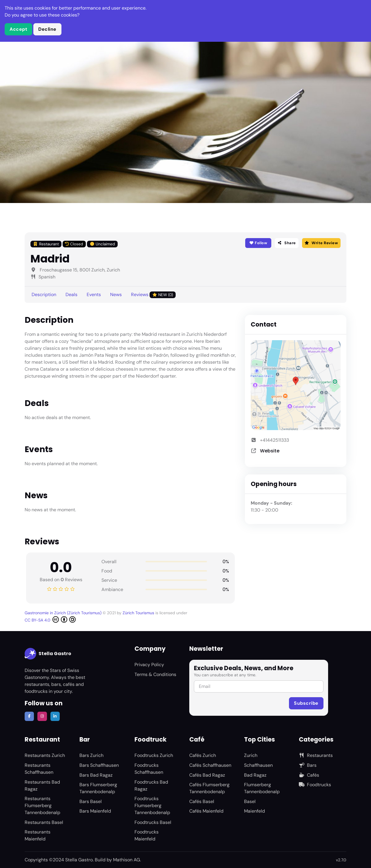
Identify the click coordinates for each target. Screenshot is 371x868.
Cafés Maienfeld (206, 811)
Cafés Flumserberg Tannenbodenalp (209, 788)
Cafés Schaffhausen (210, 765)
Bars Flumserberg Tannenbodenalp (98, 788)
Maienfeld (254, 811)
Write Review (321, 243)
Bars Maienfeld (95, 811)
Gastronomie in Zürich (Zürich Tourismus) (64, 613)
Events (94, 295)
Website (270, 451)
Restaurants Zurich (45, 755)
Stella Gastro (48, 654)
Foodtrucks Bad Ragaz (151, 785)
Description (44, 295)
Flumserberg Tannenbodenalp (262, 788)
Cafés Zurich (203, 755)
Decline (47, 29)
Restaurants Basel (44, 822)
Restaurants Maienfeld (38, 835)
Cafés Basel (202, 801)
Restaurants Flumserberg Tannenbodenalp (42, 806)
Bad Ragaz (255, 775)
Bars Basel (91, 801)
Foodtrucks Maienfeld (147, 835)
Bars (308, 765)
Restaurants (316, 755)
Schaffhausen (258, 765)
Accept (18, 29)
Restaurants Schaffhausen (39, 769)
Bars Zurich (91, 755)
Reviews (153, 295)
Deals (71, 295)
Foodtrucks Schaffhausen (149, 769)
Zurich (251, 755)
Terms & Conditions (155, 674)
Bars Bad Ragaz (96, 775)
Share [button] (287, 243)
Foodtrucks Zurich (154, 755)
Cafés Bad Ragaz (207, 775)
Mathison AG (127, 860)
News (116, 295)
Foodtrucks (315, 785)
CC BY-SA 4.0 (50, 619)
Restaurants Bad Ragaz (42, 785)
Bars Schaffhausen (99, 765)
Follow (258, 243)
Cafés (309, 775)
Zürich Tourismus (139, 613)
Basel (250, 801)
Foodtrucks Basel (153, 822)
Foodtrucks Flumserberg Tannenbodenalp (152, 806)
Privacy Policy (149, 665)
